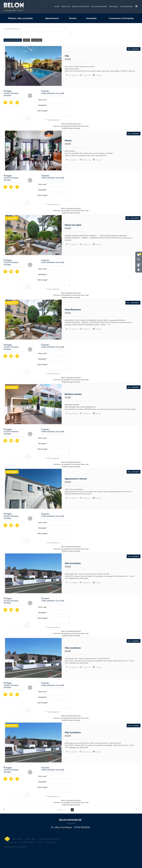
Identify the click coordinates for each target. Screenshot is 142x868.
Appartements (52, 18)
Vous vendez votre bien (99, 6)
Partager (99, 75)
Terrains (73, 18)
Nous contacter (18, 839)
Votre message (42, 111)
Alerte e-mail (66, 6)
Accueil (57, 6)
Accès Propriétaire (50, 842)
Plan (40, 842)
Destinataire (42, 105)
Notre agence (114, 6)
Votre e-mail (42, 100)
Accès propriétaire (127, 6)
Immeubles (91, 18)
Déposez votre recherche (81, 6)
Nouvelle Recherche (13, 40)
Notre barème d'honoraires (28, 842)
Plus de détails (73, 75)
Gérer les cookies (12, 842)
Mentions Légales (31, 839)
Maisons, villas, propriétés (20, 18)
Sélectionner (87, 75)
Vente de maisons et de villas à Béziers (15, 847)
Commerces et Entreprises (121, 18)
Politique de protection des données (49, 839)
